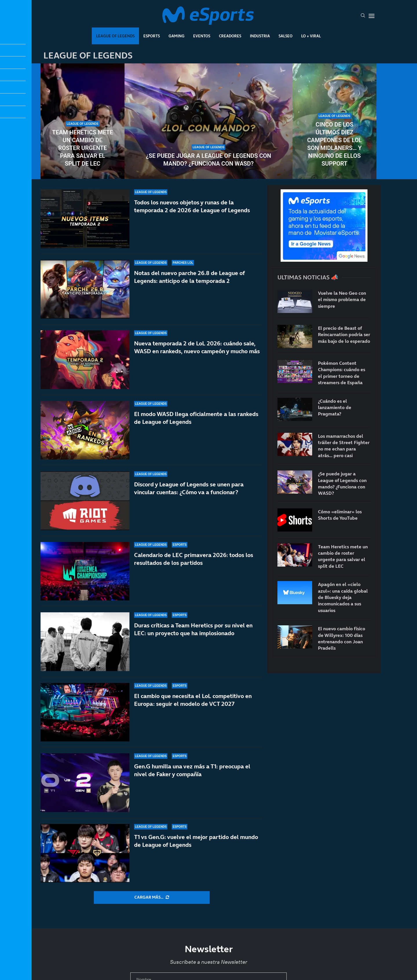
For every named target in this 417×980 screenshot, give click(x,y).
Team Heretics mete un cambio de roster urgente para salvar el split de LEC (83, 148)
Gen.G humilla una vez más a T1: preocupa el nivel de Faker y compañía (192, 770)
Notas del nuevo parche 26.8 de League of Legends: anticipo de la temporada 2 (189, 277)
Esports (152, 36)
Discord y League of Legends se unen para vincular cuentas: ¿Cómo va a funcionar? (189, 488)
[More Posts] (152, 897)
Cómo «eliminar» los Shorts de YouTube (340, 515)
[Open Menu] (372, 16)
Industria (260, 36)
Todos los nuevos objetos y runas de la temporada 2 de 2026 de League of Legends (192, 206)
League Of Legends (115, 36)
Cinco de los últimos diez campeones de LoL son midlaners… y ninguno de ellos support (335, 144)
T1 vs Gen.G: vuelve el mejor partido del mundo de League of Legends (196, 841)
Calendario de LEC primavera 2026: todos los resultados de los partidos (194, 560)
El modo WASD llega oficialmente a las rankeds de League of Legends (196, 418)
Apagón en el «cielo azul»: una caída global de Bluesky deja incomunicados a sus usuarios (343, 597)
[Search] (363, 16)
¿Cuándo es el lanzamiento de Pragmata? (335, 407)
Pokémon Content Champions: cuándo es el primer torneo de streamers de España (342, 373)
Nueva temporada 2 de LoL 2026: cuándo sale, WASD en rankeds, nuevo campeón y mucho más (197, 347)
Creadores (230, 36)
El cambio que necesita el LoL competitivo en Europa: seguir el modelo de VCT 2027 (193, 700)
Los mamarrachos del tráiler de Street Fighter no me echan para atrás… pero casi (344, 446)
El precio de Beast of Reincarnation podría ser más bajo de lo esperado (344, 335)
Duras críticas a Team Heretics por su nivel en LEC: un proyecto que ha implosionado (193, 629)
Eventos (202, 36)
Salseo (286, 36)
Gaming (177, 36)
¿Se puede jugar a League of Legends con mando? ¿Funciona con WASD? (209, 160)
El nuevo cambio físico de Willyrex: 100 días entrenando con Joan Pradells (342, 638)
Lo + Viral (311, 36)
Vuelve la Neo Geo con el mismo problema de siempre (342, 300)
